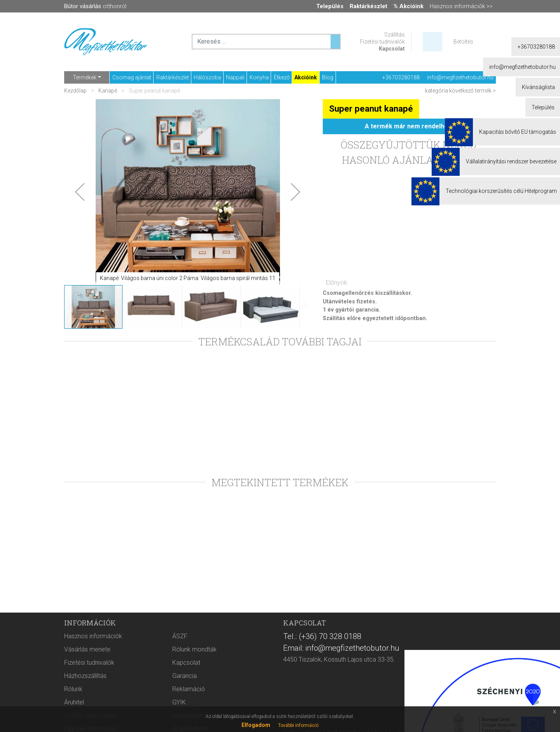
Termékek (85, 77)
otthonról (95, 6)
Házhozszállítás (85, 676)
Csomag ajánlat (132, 77)
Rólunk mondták (194, 649)
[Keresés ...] (335, 42)
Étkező (282, 77)
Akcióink (306, 77)
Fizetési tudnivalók (382, 42)
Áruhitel (74, 702)
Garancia (185, 676)
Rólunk (73, 689)
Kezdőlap (76, 91)
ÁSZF (180, 636)
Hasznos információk (93, 636)
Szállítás (395, 35)
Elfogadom (256, 725)
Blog (328, 77)
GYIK (179, 702)
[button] (80, 192)
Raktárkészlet (173, 77)
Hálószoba (207, 77)
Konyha (259, 77)
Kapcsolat (392, 49)
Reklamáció (189, 689)
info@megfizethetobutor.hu (460, 77)
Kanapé (108, 91)
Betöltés (463, 42)
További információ (298, 725)
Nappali (235, 77)
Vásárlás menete (87, 649)
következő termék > (472, 91)
